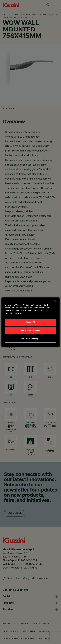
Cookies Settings (30, 339)
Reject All (31, 322)
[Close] (55, 301)
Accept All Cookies (30, 331)
